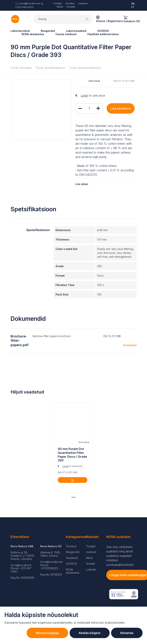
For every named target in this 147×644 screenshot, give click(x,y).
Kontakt (71, 7)
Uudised (83, 3)
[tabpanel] (73, 445)
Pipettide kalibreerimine (103, 34)
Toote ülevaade (21, 68)
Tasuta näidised (66, 34)
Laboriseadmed (76, 31)
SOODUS (103, 31)
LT (133, 7)
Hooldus (70, 3)
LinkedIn (91, 570)
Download (130, 345)
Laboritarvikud (20, 31)
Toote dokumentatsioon (85, 68)
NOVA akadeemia (33, 34)
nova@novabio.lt (21, 565)
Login (84, 95)
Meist (60, 7)
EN (133, 4)
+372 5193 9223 (24, 7)
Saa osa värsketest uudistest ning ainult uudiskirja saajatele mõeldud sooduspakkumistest (120, 556)
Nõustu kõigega (47, 633)
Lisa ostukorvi (121, 108)
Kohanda (127, 633)
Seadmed (72, 558)
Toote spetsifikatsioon (50, 68)
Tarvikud (71, 546)
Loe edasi (82, 184)
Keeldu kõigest (90, 633)
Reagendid (48, 31)
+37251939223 (49, 568)
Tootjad (57, 3)
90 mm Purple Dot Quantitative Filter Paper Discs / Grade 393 (72, 455)
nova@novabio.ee (30, 3)
